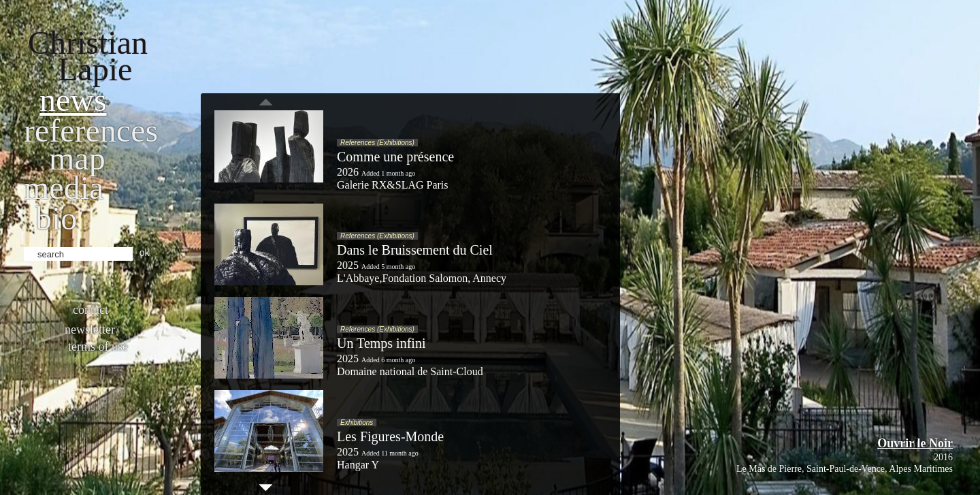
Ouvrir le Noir (915, 443)
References (91, 130)
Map (77, 158)
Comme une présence (395, 157)
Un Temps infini (381, 343)
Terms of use (98, 347)
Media (64, 188)
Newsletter (90, 330)
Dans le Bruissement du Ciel (415, 250)
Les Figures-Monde (390, 436)
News (73, 100)
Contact (91, 310)
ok (145, 253)
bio (56, 218)
